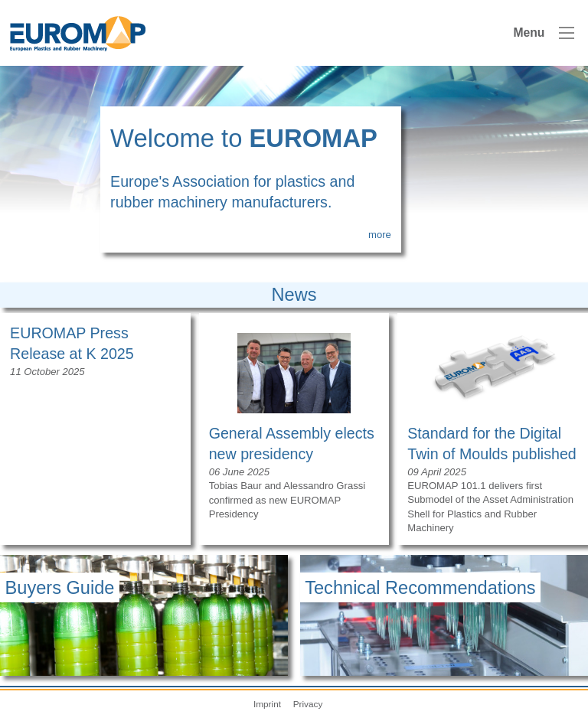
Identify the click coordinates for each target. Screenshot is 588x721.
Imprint (267, 704)
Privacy (308, 704)
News (294, 295)
